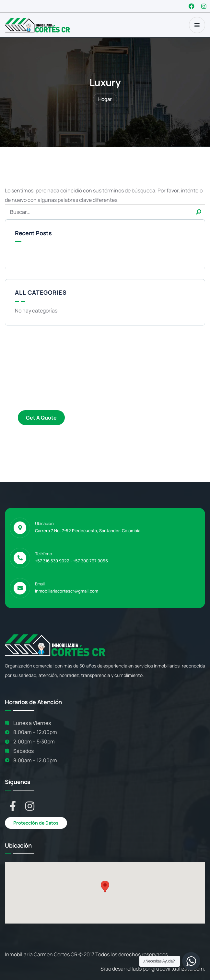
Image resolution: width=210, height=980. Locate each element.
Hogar (105, 99)
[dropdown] (197, 25)
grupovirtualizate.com (178, 969)
